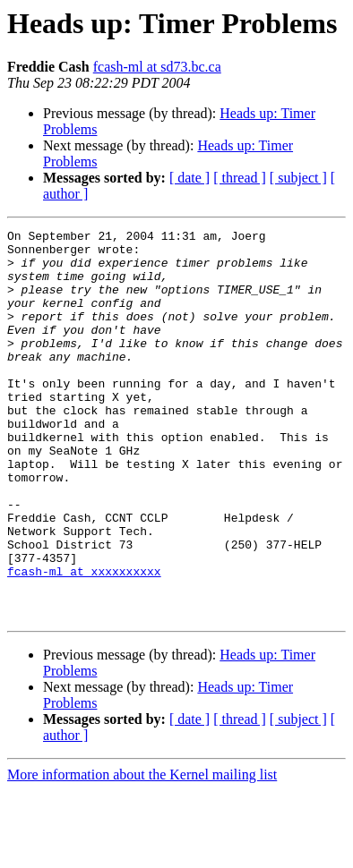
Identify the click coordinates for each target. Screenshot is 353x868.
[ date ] (189, 178)
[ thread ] (240, 178)
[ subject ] (298, 178)
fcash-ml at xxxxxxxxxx (84, 641)
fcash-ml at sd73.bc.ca (157, 67)
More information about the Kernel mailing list (142, 852)
